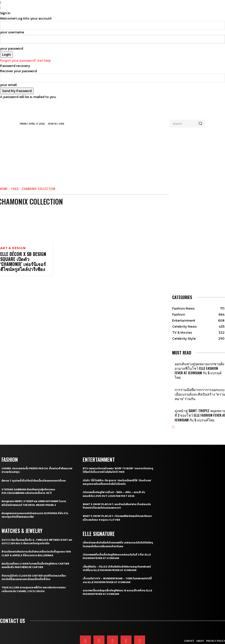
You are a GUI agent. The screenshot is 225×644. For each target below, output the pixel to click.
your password (12, 49)
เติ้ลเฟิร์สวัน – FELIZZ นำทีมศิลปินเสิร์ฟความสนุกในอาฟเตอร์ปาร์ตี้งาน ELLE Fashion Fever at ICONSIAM (117, 550)
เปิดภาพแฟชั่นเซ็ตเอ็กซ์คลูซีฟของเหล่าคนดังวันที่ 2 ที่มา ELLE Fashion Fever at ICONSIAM (116, 539)
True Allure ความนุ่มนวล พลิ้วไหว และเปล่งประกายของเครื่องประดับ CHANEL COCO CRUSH (37, 572)
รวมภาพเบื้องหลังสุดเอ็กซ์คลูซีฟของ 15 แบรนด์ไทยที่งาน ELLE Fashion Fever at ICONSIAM (117, 575)
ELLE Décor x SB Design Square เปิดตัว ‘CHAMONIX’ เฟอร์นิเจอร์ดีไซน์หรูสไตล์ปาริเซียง (25, 261)
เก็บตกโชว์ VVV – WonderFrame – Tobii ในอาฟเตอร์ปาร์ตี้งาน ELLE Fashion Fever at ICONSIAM (117, 563)
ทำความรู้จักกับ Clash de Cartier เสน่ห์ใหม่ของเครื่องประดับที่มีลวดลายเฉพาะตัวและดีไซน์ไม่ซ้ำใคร (36, 560)
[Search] (200, 124)
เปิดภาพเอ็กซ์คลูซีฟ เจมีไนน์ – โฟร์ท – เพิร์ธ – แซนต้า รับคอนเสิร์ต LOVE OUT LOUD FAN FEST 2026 (116, 477)
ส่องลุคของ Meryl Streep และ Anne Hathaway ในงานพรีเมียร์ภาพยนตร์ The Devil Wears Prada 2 (35, 486)
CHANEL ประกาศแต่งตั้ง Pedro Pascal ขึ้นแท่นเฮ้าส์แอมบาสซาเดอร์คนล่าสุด (35, 453)
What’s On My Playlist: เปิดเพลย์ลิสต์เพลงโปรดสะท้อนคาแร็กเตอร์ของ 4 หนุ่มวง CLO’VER (115, 501)
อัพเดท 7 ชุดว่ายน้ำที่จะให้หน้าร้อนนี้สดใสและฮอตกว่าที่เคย (37, 463)
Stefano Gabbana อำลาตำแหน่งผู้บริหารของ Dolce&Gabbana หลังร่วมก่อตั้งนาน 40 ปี (31, 474)
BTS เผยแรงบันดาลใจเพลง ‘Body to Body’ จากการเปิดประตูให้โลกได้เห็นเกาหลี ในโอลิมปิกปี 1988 (118, 453)
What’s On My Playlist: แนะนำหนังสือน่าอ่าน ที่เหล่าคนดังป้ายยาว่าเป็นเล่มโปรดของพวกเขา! (118, 489)
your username (12, 32)
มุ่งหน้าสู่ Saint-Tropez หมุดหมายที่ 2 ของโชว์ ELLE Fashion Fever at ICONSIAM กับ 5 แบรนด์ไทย (200, 400)
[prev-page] (173, 410)
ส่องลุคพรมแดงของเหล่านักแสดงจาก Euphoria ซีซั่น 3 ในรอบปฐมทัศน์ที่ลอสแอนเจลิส (36, 498)
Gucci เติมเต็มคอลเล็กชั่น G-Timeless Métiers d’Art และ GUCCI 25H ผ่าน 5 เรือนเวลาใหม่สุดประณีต (35, 524)
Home (4, 189)
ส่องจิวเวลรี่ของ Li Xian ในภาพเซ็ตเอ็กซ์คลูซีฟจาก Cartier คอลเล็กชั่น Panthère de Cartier (32, 548)
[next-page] (174, 410)
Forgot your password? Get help (25, 61)
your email (8, 85)
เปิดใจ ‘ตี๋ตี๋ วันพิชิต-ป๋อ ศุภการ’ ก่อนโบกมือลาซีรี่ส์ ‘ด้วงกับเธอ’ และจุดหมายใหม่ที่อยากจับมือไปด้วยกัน (117, 465)
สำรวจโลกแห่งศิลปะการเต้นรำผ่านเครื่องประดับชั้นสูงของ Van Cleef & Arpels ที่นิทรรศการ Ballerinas (36, 536)
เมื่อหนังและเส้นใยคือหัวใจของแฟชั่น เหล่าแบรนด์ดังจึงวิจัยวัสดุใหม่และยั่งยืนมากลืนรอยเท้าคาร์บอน (118, 527)
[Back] (1, 8)
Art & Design (12, 248)
